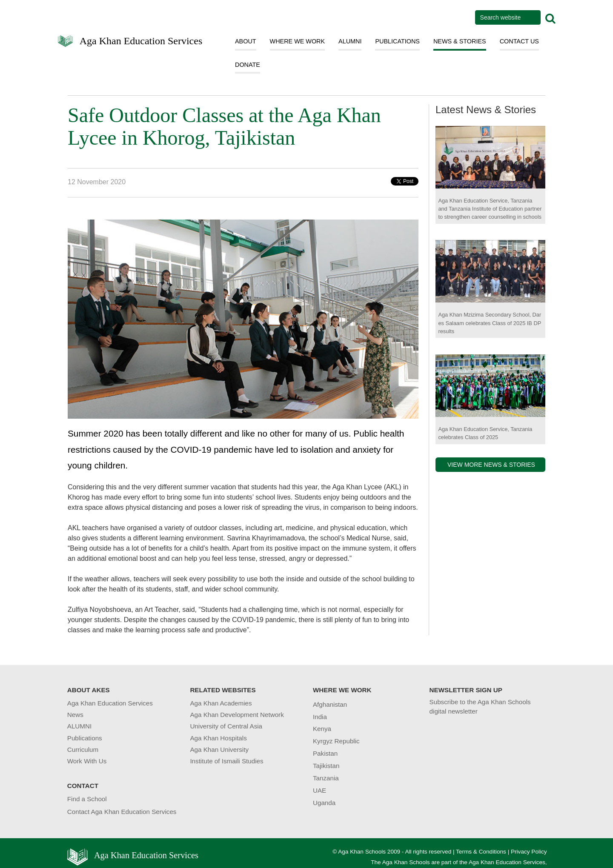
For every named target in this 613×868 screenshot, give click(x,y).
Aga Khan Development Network (237, 715)
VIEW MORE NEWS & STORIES (491, 465)
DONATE (248, 65)
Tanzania (326, 778)
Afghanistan (330, 704)
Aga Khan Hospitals (218, 738)
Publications (85, 738)
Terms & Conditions (481, 852)
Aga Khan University (219, 750)
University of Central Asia (226, 726)
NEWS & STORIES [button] (460, 41)
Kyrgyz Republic (336, 741)
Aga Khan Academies (221, 703)
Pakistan (325, 753)
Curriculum (83, 750)
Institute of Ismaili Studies (226, 761)
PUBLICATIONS (397, 41)
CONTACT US (519, 41)
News (75, 715)
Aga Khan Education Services (141, 40)
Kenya (322, 729)
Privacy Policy (529, 852)
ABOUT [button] (246, 41)
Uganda (324, 803)
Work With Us (87, 761)
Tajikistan (326, 766)
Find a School (87, 799)
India (320, 717)
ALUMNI (350, 41)
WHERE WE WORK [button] (298, 41)
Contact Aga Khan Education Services (122, 812)
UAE (319, 790)
